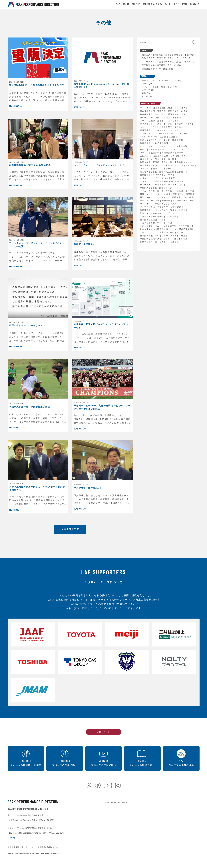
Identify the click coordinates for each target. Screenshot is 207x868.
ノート (150, 194)
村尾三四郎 (169, 172)
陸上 (177, 130)
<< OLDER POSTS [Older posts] (70, 530)
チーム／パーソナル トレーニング (158, 80)
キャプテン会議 (148, 207)
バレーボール (182, 133)
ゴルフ (174, 149)
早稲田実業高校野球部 (173, 153)
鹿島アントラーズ (149, 242)
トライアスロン (159, 175)
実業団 (174, 210)
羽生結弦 (166, 118)
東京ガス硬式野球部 (159, 229)
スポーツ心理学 (148, 121)
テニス (174, 229)
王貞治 (164, 137)
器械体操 (166, 201)
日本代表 (153, 149)
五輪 (166, 156)
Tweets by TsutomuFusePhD (117, 803)
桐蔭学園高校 (147, 143)
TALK (168, 4)
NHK (166, 181)
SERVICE (136, 4)
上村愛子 (181, 172)
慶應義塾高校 (147, 210)
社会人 (144, 229)
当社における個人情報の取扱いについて (43, 847)
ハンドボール (166, 169)
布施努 (185, 111)
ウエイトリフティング (151, 127)
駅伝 (158, 143)
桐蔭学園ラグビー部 (182, 197)
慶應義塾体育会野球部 (164, 108)
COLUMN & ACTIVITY (152, 4)
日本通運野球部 (148, 111)
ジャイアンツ (162, 210)
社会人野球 (172, 165)
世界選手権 (146, 130)
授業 (143, 197)
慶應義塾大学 (147, 114)
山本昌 (184, 146)
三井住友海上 (185, 226)
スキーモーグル (165, 124)
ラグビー (173, 185)
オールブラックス (149, 232)
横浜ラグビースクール (184, 201)
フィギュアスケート (163, 130)
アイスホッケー (148, 124)
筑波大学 (156, 153)
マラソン (145, 153)
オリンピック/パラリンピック (155, 178)
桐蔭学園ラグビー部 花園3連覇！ (159, 69)
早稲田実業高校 (187, 229)
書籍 (143, 201)
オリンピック (158, 165)
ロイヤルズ (167, 191)
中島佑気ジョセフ (184, 162)
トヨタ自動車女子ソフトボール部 (156, 223)
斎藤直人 (162, 111)
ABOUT (126, 4)
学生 (158, 236)
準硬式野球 (179, 194)
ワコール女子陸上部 (165, 159)
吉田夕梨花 (146, 156)
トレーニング (153, 201)
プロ (181, 140)
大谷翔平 (168, 127)
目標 (173, 207)
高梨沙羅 (145, 165)
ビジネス (164, 149)
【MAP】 (12, 838)
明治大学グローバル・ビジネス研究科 (159, 226)
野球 (175, 140)
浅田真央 (158, 156)
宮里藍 (172, 137)
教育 (184, 156)
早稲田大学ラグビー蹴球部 (153, 188)
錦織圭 (144, 149)
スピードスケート (171, 236)
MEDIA (184, 4)
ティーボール (147, 185)
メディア (146, 90)
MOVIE (176, 4)
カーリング (185, 149)
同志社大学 (167, 162)
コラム (145, 84)
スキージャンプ (148, 133)
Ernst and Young (149, 137)
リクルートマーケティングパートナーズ (160, 146)
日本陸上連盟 (147, 236)
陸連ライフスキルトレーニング (155, 140)
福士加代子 (177, 181)
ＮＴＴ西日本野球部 (178, 239)
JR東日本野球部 (165, 133)
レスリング (172, 216)
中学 (171, 175)
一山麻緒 (179, 191)
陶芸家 (190, 194)
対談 (144, 93)
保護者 (165, 143)
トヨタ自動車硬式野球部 (152, 216)
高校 (182, 185)
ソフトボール (147, 204)
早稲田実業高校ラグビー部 (153, 239)
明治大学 (184, 210)
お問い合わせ (104, 732)
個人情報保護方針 (16, 847)
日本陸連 (145, 175)
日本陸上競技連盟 (149, 220)
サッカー (190, 165)
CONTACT (195, 4)
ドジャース (174, 188)
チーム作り (161, 114)
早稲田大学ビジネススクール (169, 204)
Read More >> (16, 106)
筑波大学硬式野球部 (150, 162)
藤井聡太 (179, 127)
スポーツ (177, 213)
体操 (184, 236)
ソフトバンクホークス (151, 181)
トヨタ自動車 (173, 121)
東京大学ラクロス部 (185, 124)
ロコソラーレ (147, 159)
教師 (173, 178)
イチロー (164, 242)
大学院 (180, 232)
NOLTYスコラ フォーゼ (159, 197)
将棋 (149, 108)
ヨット (163, 220)
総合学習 (190, 191)
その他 (145, 96)
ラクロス (182, 108)
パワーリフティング (150, 118)
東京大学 (180, 114)
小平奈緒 (177, 118)
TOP (118, 4)
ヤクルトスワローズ (150, 191)
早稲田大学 (163, 207)
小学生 (168, 194)
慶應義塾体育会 (167, 232)
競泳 (171, 114)
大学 (182, 165)
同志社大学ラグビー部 (151, 172)
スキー (159, 194)
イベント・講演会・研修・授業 (157, 87)
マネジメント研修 (149, 169)
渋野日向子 (174, 111)
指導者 (161, 121)
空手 (143, 108)
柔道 (180, 207)
